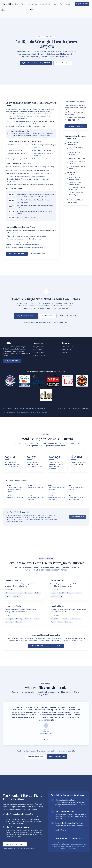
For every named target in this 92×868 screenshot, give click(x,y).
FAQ (61, 4)
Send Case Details (63, 63)
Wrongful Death (45, 4)
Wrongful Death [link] (31, 10)
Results (55, 4)
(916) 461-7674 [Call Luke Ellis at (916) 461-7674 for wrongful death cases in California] (82, 4)
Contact (68, 4)
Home (3, 10)
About (23, 4)
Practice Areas (19, 10)
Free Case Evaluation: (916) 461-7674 (36, 63)
